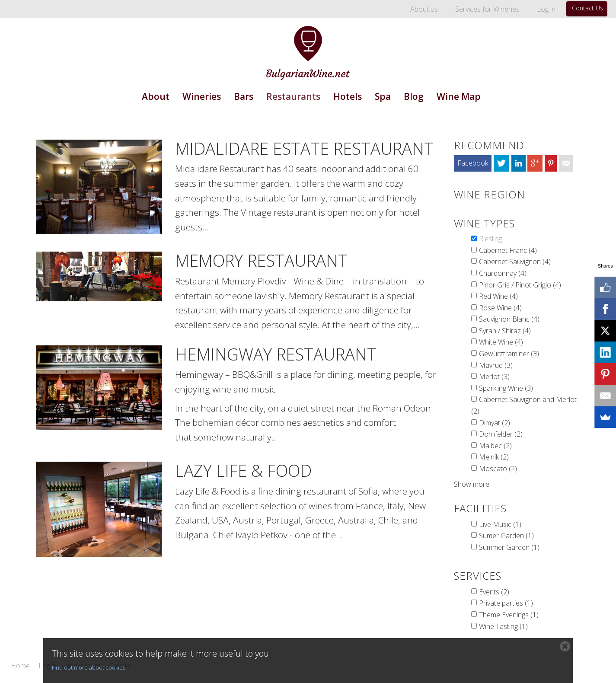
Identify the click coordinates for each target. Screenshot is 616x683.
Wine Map (459, 96)
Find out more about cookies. (89, 667)
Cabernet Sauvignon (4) (515, 262)
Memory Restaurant (261, 260)
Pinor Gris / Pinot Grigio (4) (520, 285)
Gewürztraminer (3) (509, 354)
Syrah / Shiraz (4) (505, 331)
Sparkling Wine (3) (506, 388)
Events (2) (494, 592)
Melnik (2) (494, 457)
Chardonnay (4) (503, 273)
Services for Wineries (487, 9)
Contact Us (587, 8)
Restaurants (293, 96)
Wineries (202, 96)
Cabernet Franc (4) (508, 250)
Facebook (473, 163)
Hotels (348, 96)
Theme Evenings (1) (509, 615)
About (156, 96)
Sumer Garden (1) (506, 536)
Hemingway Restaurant (276, 354)
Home (20, 666)
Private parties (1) (506, 603)
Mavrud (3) (496, 365)
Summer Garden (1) (509, 547)
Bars (244, 96)
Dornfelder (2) (501, 434)
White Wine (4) (501, 342)
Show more (472, 484)
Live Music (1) (500, 524)
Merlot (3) (494, 377)
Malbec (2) (495, 446)
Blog (414, 96)
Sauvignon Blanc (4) (509, 319)
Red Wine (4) (498, 296)
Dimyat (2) (495, 423)
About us (424, 9)
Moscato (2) (498, 469)
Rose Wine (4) (500, 308)
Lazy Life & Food (243, 470)
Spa (383, 96)
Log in (546, 9)
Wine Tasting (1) (503, 626)
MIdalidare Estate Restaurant (304, 148)
